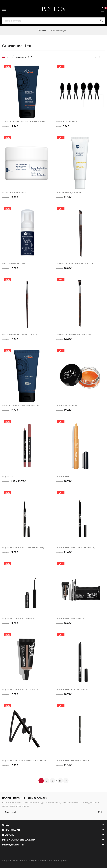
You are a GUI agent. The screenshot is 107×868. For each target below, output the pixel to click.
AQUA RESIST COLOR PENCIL (72, 689)
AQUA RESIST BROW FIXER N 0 (19, 618)
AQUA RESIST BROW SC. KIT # (72, 618)
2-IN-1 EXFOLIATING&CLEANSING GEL (24, 121)
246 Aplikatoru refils (67, 121)
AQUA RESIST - (64, 476)
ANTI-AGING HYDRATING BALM (21, 405)
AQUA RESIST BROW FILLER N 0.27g (76, 547)
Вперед (66, 781)
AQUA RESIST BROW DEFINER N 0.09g (23, 547)
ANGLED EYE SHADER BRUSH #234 (75, 263)
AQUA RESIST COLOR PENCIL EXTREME (24, 760)
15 (60, 781)
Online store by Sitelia (58, 860)
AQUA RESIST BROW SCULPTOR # (21, 689)
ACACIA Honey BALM (14, 192)
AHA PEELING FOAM (14, 263)
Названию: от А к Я (56, 57)
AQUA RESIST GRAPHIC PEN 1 (72, 760)
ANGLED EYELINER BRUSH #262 (73, 334)
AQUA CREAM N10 (66, 405)
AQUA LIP (8, 476)
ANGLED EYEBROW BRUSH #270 (20, 334)
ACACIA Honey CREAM (68, 192)
